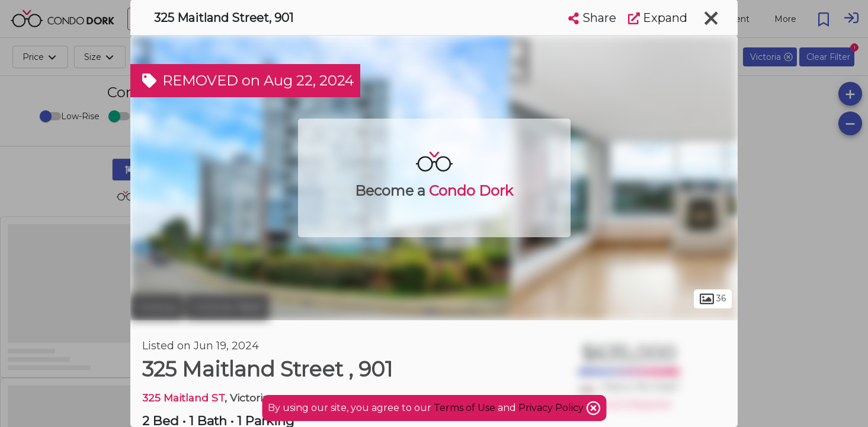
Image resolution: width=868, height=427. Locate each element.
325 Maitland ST (183, 398)
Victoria (157, 307)
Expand (658, 18)
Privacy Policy (552, 408)
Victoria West (228, 307)
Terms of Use (465, 408)
